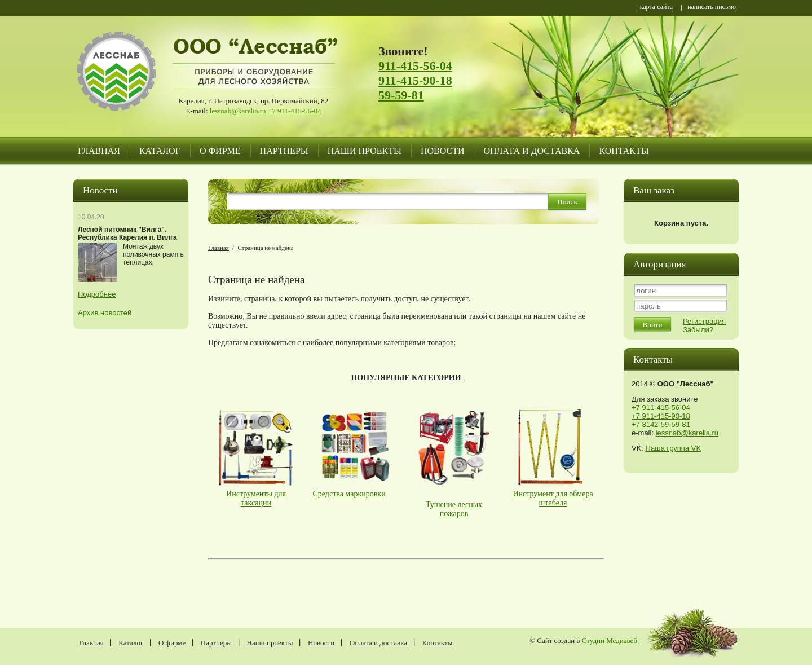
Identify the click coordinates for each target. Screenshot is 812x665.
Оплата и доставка (531, 151)
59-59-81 (401, 95)
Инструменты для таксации (256, 498)
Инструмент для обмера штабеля (553, 498)
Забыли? (698, 330)
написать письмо (712, 8)
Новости (443, 151)
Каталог (160, 151)
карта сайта (656, 8)
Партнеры (284, 151)
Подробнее (97, 294)
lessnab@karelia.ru (238, 111)
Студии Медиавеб (610, 640)
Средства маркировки (349, 494)
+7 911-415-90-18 (661, 416)
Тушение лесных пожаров (454, 509)
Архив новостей (105, 313)
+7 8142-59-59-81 (661, 424)
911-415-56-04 (415, 66)
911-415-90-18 (415, 80)
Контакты (624, 151)
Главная (99, 151)
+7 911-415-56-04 (295, 111)
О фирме (220, 151)
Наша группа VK (673, 448)
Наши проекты (365, 151)
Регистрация (704, 321)
